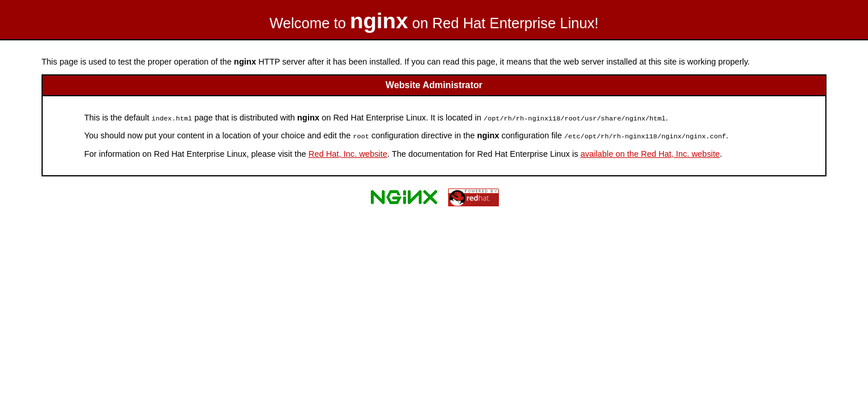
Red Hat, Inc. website (348, 153)
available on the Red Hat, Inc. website (650, 153)
